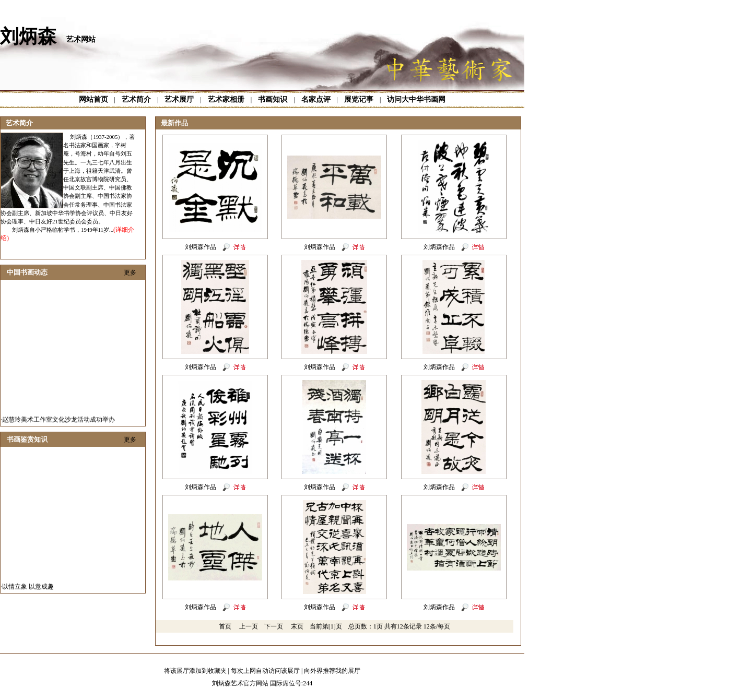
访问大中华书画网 (416, 99)
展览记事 (359, 99)
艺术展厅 (179, 99)
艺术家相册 (226, 99)
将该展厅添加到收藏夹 (195, 671)
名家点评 (316, 99)
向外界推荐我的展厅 (332, 671)
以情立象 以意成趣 (28, 589)
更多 (130, 272)
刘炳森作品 (201, 247)
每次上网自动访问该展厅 (265, 671)
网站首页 (93, 99)
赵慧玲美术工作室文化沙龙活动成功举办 (58, 422)
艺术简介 (136, 99)
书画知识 (273, 99)
